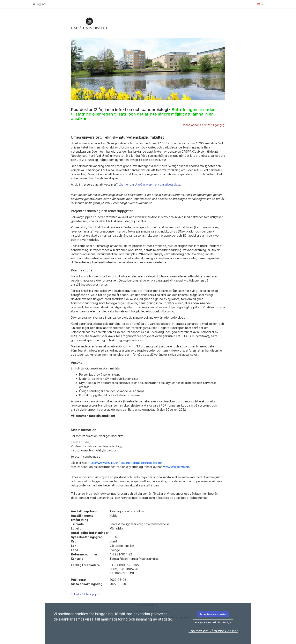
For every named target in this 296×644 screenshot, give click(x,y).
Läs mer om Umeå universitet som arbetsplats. (150, 184)
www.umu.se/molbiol (177, 467)
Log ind (39, 4)
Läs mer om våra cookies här (213, 631)
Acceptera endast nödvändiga (213, 622)
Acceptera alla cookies (213, 614)
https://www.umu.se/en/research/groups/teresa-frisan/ (125, 463)
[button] (260, 4)
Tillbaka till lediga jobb (86, 594)
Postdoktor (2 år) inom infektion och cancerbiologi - (143, 114)
